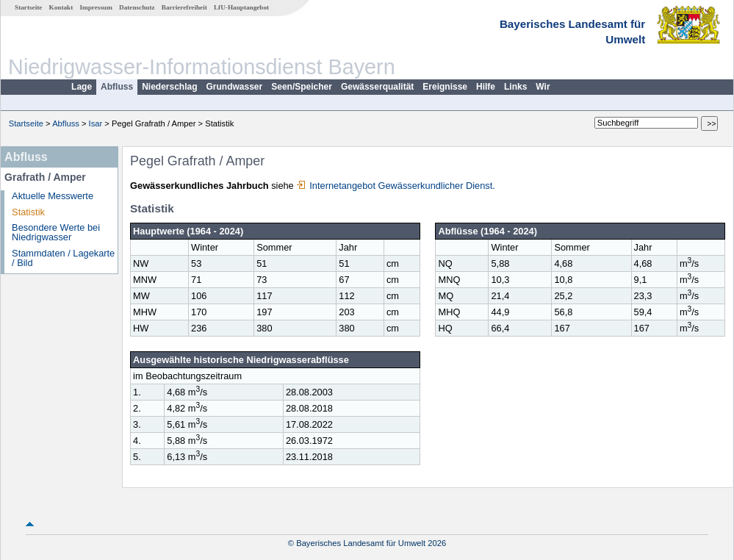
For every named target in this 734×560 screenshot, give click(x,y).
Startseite (28, 7)
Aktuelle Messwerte (53, 196)
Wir (543, 87)
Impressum (96, 7)
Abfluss (117, 87)
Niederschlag (169, 87)
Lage (82, 87)
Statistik (28, 212)
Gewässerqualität (377, 87)
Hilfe (486, 87)
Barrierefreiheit (184, 7)
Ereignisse (445, 87)
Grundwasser (235, 87)
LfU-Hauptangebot (241, 7)
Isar (96, 123)
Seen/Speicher (302, 87)
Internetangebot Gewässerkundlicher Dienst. (396, 186)
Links (515, 87)
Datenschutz (137, 7)
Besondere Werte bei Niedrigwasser (56, 232)
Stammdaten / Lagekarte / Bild (63, 258)
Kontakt (61, 7)
